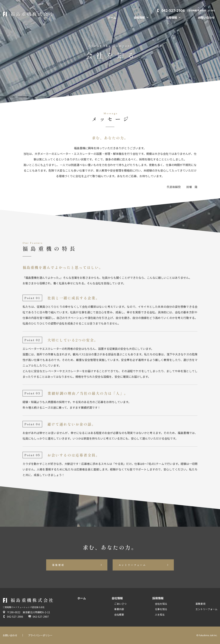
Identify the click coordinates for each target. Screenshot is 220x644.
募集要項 (58, 565)
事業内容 (119, 609)
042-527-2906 (188, 10)
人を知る (160, 614)
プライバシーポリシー (40, 635)
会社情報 (117, 598)
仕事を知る (161, 609)
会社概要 (119, 614)
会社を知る (161, 604)
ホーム (112, 17)
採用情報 (158, 598)
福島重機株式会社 (32, 14)
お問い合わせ (206, 17)
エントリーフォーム (132, 565)
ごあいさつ (120, 604)
